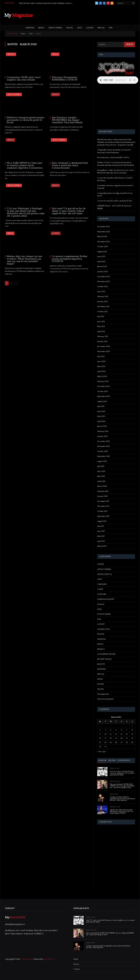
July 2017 (101, 526)
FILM (99, 609)
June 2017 (101, 531)
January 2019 (102, 436)
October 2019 (103, 391)
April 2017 (101, 541)
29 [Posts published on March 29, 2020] (132, 742)
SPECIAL (101, 28)
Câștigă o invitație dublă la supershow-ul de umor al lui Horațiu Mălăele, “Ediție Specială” (122, 799)
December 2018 (103, 441)
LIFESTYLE (30, 28)
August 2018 (102, 461)
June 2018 (101, 471)
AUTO (80, 28)
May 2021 (101, 326)
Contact (77, 969)
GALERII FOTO (103, 629)
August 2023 (102, 252)
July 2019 (101, 406)
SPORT (100, 679)
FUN (111, 28)
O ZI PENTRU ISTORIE (106, 654)
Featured (101, 604)
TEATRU (101, 684)
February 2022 (103, 296)
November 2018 (103, 446)
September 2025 (104, 232)
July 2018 (101, 466)
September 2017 (103, 516)
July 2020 (101, 356)
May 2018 (101, 476)
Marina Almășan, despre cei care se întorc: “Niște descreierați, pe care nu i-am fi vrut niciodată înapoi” (25, 260)
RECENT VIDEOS (104, 659)
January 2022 (102, 302)
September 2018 (103, 456)
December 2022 (103, 277)
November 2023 (104, 242)
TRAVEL (70, 28)
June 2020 (101, 361)
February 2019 (103, 431)
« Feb (99, 752)
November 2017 (103, 506)
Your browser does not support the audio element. (118, 80)
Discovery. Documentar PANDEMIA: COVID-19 (65, 79)
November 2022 (103, 282)
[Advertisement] (86, 15)
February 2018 (103, 491)
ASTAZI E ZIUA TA (105, 574)
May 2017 (101, 536)
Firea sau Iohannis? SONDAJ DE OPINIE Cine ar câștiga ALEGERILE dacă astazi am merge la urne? (122, 786)
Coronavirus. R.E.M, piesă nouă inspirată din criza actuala (24, 79)
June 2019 (101, 411)
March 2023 (102, 267)
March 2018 (102, 486)
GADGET (90, 28)
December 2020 (104, 346)
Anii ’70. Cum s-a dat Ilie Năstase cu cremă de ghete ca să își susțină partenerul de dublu (122, 773)
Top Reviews (124, 760)
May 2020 (101, 366)
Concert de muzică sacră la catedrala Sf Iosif (115, 201)
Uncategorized (103, 694)
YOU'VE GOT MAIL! (105, 699)
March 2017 (102, 546)
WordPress (49, 959)
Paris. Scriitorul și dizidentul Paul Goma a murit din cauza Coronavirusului (70, 165)
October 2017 (102, 511)
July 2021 (101, 316)
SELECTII (101, 664)
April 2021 (101, 332)
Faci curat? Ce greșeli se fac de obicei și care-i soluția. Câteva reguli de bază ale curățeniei (69, 211)
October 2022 (103, 286)
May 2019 (101, 416)
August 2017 (102, 521)
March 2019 (102, 426)
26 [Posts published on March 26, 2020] (116, 742)
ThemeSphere (27, 959)
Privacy (76, 964)
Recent (112, 760)
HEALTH (55, 94)
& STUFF (56, 233)
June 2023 (101, 257)
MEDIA (41, 28)
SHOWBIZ (101, 669)
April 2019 (101, 421)
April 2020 (101, 371)
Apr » (104, 752)
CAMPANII (102, 584)
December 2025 (104, 227)
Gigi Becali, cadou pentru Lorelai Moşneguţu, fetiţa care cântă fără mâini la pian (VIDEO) (122, 812)
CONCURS (102, 594)
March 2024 (102, 237)
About (76, 959)
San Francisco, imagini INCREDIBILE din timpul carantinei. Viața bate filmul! (67, 120)
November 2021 (103, 306)
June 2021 (101, 322)
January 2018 (102, 496)
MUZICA (11, 54)
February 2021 (103, 336)
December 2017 (103, 501)
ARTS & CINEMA (55, 28)
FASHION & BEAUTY (106, 599)
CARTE (100, 589)
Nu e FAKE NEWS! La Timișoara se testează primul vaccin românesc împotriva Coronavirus (25, 165)
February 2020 (103, 381)
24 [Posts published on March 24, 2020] (105, 742)
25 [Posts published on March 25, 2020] (111, 742)
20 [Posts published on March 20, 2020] (121, 738)
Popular (102, 760)
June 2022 (101, 292)
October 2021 (102, 312)
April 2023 (101, 262)
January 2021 (102, 341)
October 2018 (102, 451)
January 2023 (103, 272)
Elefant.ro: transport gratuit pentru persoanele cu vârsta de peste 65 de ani (26, 120)
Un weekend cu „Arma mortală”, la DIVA (113, 157)
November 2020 (104, 351)
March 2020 (102, 376)
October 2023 (103, 247)
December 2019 (103, 386)
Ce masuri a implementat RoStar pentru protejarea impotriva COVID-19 (70, 259)
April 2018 (101, 481)
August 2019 (102, 401)
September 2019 (104, 396)
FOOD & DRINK (104, 614)
